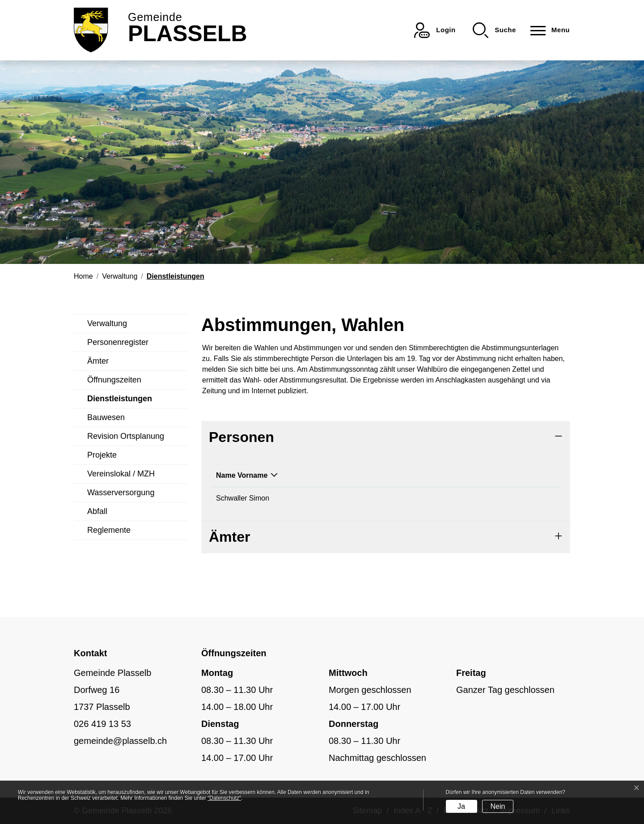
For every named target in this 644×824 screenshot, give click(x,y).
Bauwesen (106, 417)
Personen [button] (241, 437)
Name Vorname (242, 475)
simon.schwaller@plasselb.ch (465, 498)
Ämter (98, 361)
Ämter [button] (229, 537)
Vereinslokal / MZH (121, 474)
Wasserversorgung (121, 493)
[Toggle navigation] (547, 30)
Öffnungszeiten (114, 380)
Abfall (97, 511)
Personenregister (118, 342)
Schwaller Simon (243, 498)
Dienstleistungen (120, 401)
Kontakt (432, 475)
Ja (461, 806)
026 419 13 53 (102, 724)
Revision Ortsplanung (126, 436)
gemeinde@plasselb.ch (120, 741)
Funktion (330, 475)
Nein (498, 806)
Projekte (102, 455)
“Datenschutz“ (224, 798)
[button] (494, 30)
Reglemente (109, 530)
